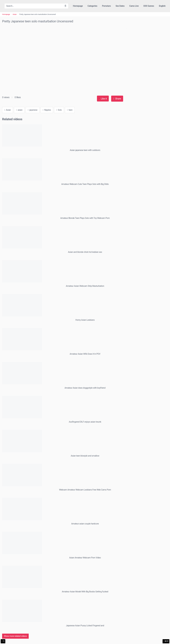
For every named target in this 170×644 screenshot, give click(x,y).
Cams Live (134, 6)
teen (70, 110)
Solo (59, 110)
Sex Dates (120, 6)
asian (19, 110)
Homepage (78, 6)
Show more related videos (15, 636)
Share (117, 99)
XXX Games (149, 6)
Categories (92, 6)
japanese (33, 110)
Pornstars (106, 6)
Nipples (47, 110)
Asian (15, 14)
